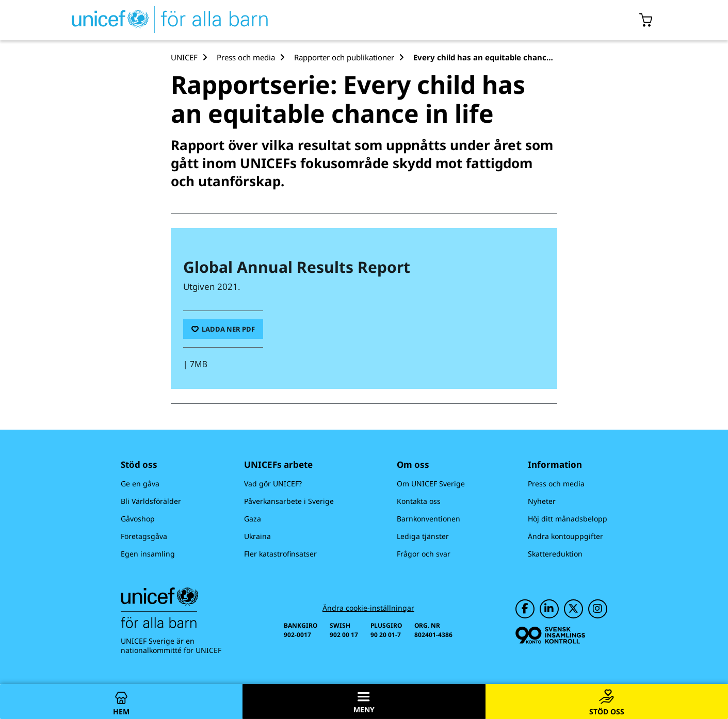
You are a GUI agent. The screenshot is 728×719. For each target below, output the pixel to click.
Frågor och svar (424, 554)
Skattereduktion (555, 554)
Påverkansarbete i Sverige (289, 501)
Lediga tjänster (423, 536)
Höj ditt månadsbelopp (568, 519)
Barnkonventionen (428, 519)
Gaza (253, 519)
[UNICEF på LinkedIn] (549, 609)
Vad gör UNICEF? (273, 484)
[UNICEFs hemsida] (151, 20)
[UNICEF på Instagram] (598, 609)
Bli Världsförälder (151, 501)
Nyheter (542, 501)
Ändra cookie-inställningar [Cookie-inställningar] (368, 608)
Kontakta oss (419, 501)
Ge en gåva (140, 484)
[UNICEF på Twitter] (573, 609)
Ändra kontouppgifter (565, 536)
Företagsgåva (144, 536)
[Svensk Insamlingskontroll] (550, 635)
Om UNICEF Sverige (431, 484)
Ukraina (257, 536)
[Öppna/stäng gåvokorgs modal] (646, 20)
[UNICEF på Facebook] (525, 609)
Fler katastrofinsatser (280, 554)
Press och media (556, 484)
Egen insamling (148, 554)
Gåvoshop (138, 519)
